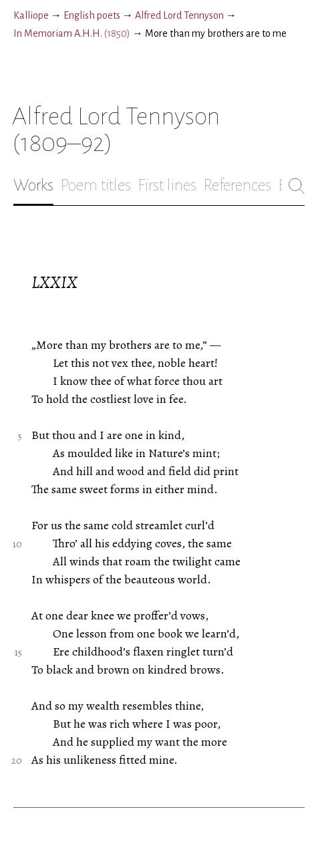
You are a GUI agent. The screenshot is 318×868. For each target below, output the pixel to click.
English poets (92, 15)
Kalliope (31, 15)
